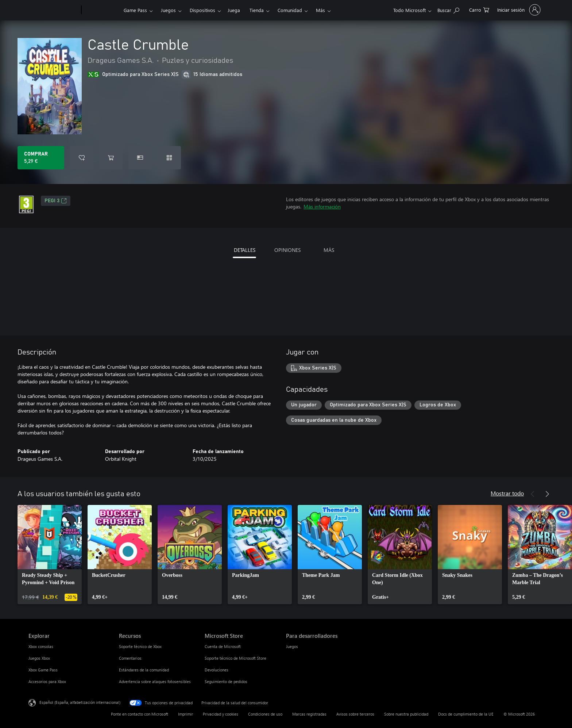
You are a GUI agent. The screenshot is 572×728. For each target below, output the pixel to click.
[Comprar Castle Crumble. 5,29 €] (41, 158)
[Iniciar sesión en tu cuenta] (518, 10)
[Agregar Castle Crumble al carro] (111, 158)
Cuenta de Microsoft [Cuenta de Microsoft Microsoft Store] (223, 646)
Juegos (168, 10)
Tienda (257, 10)
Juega (234, 10)
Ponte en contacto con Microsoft (140, 714)
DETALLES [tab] (245, 250)
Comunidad (290, 10)
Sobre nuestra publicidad (406, 714)
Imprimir (185, 714)
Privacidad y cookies (221, 714)
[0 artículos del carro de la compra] (479, 9)
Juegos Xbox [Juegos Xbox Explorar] (39, 658)
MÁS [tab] (329, 250)
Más (320, 10)
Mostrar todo (507, 493)
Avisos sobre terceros (355, 714)
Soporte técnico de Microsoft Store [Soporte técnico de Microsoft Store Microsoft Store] (235, 658)
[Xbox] (102, 10)
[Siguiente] (547, 494)
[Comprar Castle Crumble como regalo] (140, 158)
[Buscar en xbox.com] (448, 9)
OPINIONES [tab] (287, 250)
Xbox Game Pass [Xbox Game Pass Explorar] (43, 670)
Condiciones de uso (265, 714)
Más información (322, 206)
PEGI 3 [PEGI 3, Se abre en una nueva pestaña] (56, 201)
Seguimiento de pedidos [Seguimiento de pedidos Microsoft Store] (226, 681)
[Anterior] (533, 494)
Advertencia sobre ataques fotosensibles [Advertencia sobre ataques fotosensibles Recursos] (155, 681)
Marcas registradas (309, 714)
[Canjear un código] (169, 158)
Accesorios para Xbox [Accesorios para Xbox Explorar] (47, 681)
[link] (50, 555)
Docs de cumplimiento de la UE (466, 714)
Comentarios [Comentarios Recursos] (130, 658)
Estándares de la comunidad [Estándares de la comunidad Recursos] (144, 670)
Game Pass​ (135, 10)
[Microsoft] (53, 10)
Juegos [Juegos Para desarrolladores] (292, 646)
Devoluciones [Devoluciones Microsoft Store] (217, 670)
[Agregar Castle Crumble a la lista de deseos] (82, 158)
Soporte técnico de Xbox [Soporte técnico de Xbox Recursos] (140, 646)
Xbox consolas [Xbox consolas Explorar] (41, 646)
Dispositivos (202, 10)
